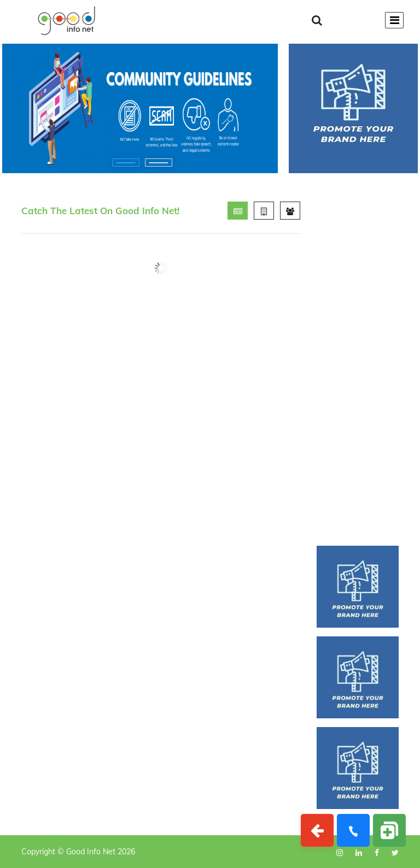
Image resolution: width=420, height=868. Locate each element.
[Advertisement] (358, 365)
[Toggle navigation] (394, 20)
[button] (126, 163)
